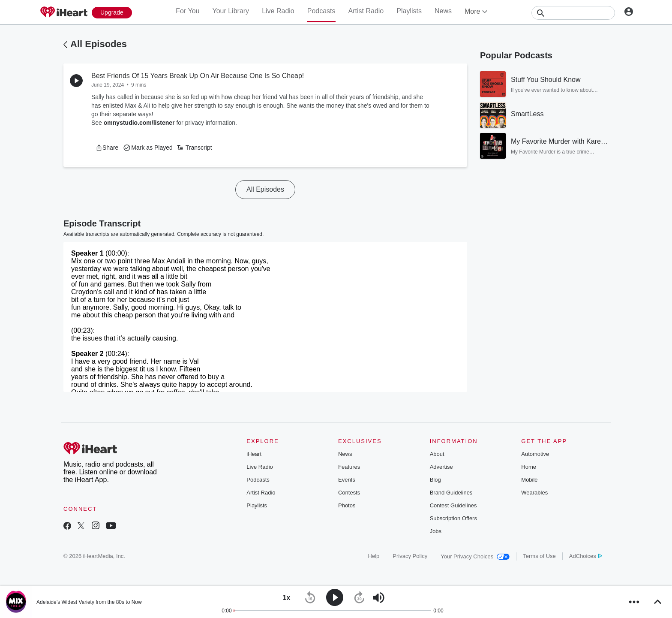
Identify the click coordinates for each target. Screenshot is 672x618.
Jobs (436, 531)
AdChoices (586, 556)
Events (347, 480)
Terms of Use (539, 556)
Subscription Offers (453, 518)
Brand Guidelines (451, 493)
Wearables (534, 493)
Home (529, 467)
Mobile (529, 480)
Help (374, 556)
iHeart (254, 454)
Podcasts (321, 11)
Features (349, 467)
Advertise (441, 467)
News (443, 11)
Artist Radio (366, 11)
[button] (107, 148)
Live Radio (278, 11)
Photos (347, 505)
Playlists (409, 11)
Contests (349, 493)
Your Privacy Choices (475, 556)
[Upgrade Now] (112, 13)
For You (187, 11)
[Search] (573, 13)
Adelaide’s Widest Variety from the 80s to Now (89, 602)
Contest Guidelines (453, 505)
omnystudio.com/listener (139, 123)
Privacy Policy (410, 556)
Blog (435, 480)
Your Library (231, 11)
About (437, 454)
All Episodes (99, 44)
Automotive (535, 454)
